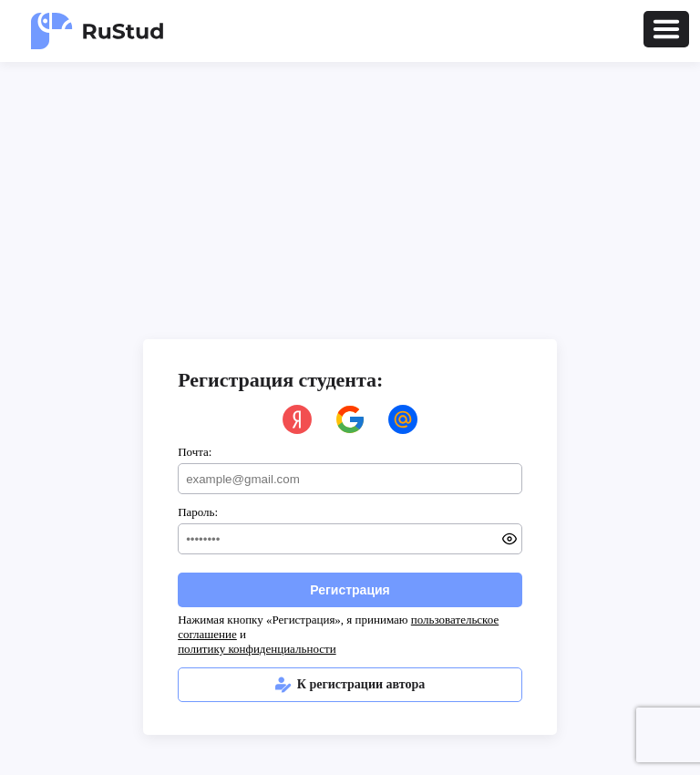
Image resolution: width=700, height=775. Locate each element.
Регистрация (350, 590)
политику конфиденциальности (257, 649)
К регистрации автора (350, 685)
